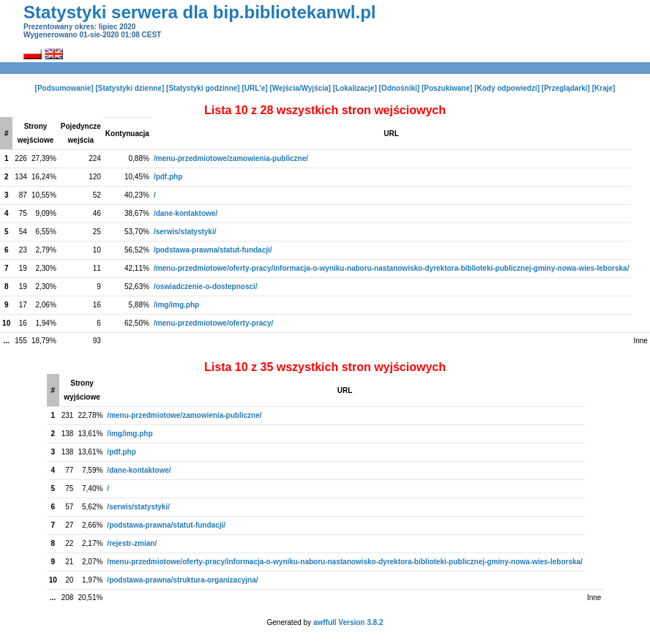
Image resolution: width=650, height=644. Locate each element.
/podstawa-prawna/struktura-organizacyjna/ (182, 580)
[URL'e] (254, 88)
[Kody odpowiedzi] (507, 88)
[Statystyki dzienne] (130, 88)
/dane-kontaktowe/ (186, 213)
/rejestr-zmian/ (132, 543)
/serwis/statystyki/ (185, 232)
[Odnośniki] (400, 88)
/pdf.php (168, 177)
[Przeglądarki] (566, 88)
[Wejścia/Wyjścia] (300, 88)
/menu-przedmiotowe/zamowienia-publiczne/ (231, 158)
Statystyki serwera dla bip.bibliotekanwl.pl (199, 12)
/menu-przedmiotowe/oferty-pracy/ (213, 323)
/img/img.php (176, 305)
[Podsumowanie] (64, 88)
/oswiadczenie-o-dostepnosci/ (206, 287)
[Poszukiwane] (447, 88)
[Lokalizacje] (355, 88)
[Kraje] (604, 88)
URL (391, 134)
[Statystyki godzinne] (203, 88)
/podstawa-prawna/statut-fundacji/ (213, 250)
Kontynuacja (127, 134)
